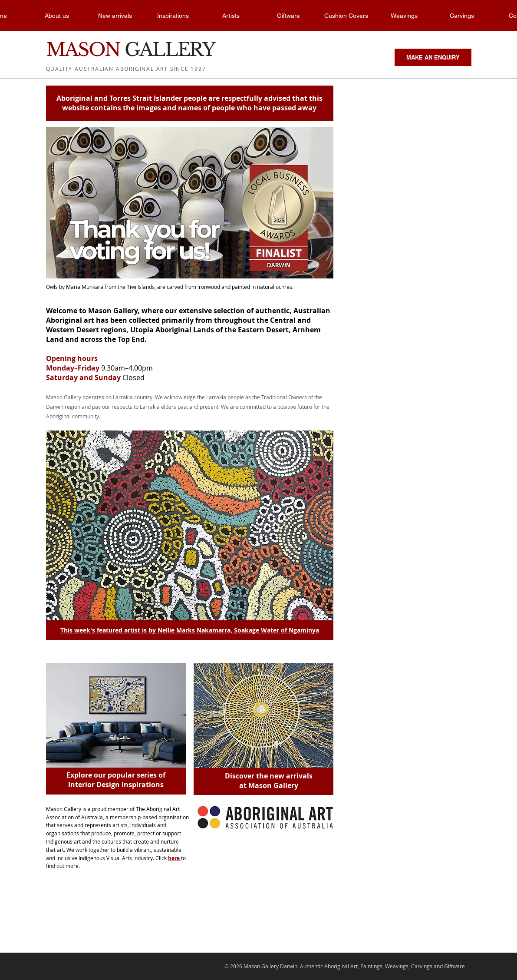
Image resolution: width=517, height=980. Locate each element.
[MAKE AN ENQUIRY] (433, 57)
